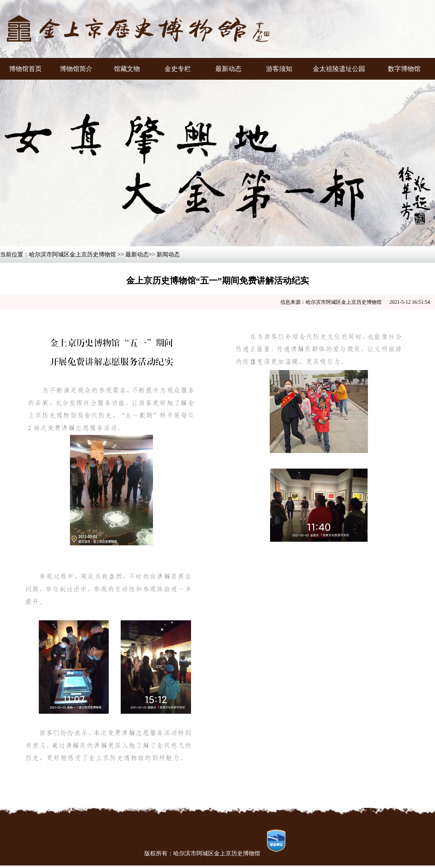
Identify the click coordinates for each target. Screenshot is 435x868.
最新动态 (137, 254)
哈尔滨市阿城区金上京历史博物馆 (72, 254)
